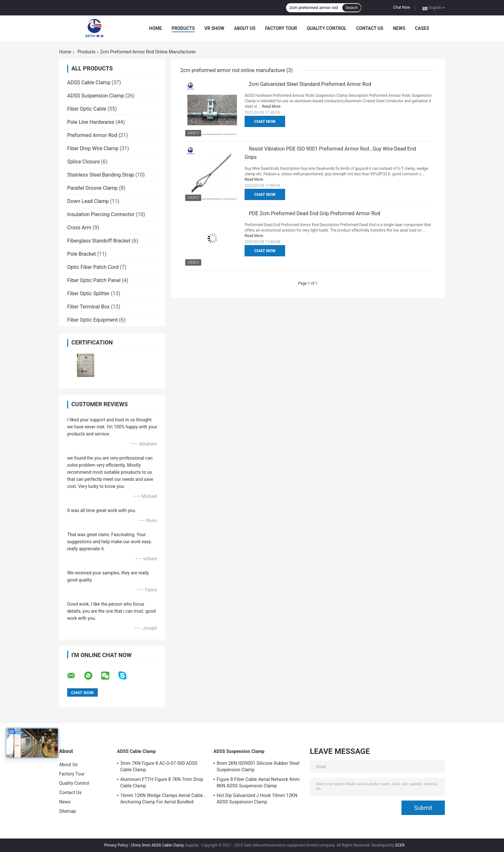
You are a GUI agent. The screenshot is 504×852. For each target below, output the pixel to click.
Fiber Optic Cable (87, 109)
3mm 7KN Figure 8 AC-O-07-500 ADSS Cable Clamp (159, 766)
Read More (271, 106)
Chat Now (401, 7)
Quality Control (327, 28)
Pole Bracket (81, 254)
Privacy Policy (116, 845)
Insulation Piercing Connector (101, 214)
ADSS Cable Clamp (89, 82)
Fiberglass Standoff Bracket (99, 241)
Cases (422, 28)
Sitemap (67, 811)
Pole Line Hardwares (91, 122)
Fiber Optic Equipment (92, 320)
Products (183, 28)
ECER (400, 845)
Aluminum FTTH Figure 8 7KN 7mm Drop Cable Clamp (162, 783)
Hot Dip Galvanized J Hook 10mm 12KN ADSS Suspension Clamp (257, 799)
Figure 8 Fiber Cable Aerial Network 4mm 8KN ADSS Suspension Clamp (258, 783)
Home (156, 28)
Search (352, 8)
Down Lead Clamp (88, 201)
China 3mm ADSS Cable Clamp (157, 845)
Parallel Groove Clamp (92, 188)
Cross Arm (79, 228)
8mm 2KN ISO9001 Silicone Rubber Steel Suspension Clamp (258, 766)
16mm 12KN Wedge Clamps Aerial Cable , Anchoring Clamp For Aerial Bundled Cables (163, 800)
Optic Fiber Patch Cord (93, 267)
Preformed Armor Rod (92, 135)
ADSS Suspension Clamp (96, 96)
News (399, 28)
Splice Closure (83, 162)
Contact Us (370, 28)
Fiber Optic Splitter (88, 293)
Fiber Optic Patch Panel (94, 280)
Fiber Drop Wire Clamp (93, 148)
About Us (245, 28)
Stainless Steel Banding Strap (101, 175)
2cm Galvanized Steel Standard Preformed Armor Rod (310, 84)
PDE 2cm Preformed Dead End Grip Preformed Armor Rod (315, 213)
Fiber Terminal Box (88, 307)
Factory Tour (281, 28)
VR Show (214, 28)
